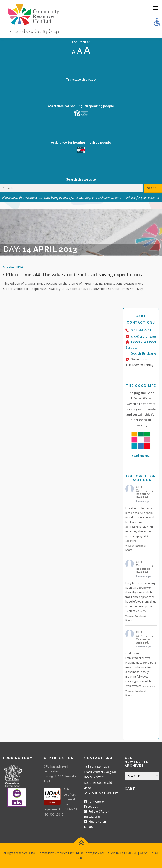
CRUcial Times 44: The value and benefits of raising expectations (73, 274)
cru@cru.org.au (144, 336)
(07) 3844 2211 (101, 767)
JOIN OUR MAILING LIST (101, 793)
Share (129, 550)
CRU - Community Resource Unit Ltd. (145, 492)
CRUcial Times (13, 267)
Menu (155, 8)
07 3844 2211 (141, 330)
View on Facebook (136, 546)
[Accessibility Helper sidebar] (157, 22)
